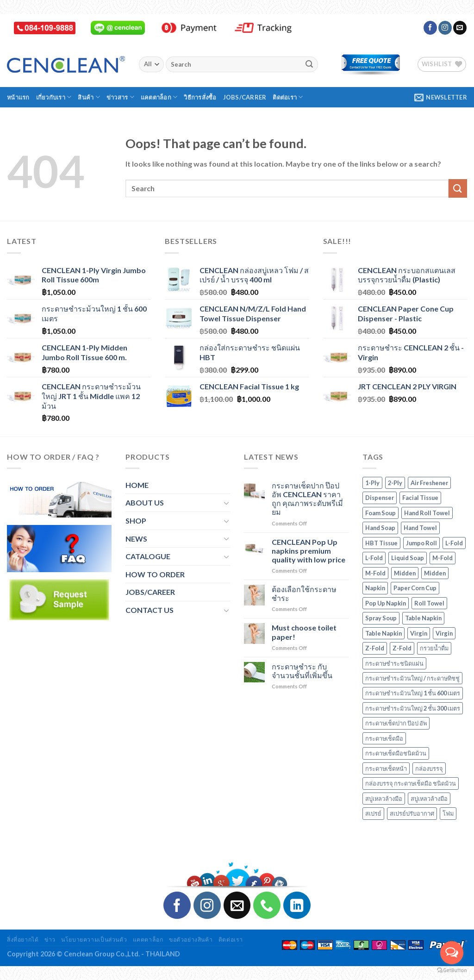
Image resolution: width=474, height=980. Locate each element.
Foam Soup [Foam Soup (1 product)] (380, 513)
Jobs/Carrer (245, 97)
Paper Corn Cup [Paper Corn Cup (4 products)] (415, 588)
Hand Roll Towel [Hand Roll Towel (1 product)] (427, 513)
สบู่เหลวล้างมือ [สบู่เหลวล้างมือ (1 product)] (429, 799)
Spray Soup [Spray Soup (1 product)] (381, 618)
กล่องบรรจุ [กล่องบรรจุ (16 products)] (429, 768)
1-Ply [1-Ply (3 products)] (372, 483)
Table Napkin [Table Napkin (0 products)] (423, 618)
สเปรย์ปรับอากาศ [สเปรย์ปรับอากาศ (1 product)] (412, 813)
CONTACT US (150, 610)
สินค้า (89, 97)
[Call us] (267, 905)
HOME (137, 485)
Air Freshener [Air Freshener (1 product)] (429, 483)
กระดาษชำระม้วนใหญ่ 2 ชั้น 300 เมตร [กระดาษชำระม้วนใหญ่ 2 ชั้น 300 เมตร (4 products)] (413, 708)
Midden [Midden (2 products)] (405, 573)
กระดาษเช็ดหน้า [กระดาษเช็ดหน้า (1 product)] (386, 768)
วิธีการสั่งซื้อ (200, 97)
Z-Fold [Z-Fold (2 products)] (375, 648)
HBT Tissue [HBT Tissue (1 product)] (381, 543)
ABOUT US (145, 502)
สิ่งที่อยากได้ (23, 939)
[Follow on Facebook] (430, 28)
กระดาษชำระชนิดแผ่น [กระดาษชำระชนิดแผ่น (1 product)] (394, 663)
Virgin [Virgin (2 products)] (419, 633)
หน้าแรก (18, 97)
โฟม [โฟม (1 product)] (448, 813)
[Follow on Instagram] (445, 28)
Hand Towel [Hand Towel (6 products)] (420, 528)
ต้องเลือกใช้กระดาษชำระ (304, 593)
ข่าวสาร (120, 97)
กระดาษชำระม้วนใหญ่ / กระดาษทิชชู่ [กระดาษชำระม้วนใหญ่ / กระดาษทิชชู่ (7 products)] (412, 678)
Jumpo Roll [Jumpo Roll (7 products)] (421, 543)
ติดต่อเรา (288, 97)
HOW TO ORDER (155, 574)
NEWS (136, 539)
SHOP (136, 521)
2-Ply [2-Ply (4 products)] (395, 483)
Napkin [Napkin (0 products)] (375, 588)
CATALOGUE (148, 556)
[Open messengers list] (452, 953)
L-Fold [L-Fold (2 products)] (454, 543)
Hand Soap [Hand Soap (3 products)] (380, 528)
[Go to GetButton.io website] (452, 971)
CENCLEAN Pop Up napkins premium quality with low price (309, 551)
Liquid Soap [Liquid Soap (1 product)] (408, 558)
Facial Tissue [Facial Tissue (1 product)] (420, 498)
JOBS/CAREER (150, 592)
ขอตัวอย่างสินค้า (191, 939)
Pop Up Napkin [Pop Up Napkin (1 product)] (386, 603)
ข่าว (50, 939)
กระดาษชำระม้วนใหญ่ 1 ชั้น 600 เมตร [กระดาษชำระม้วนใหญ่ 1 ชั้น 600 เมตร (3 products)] (413, 693)
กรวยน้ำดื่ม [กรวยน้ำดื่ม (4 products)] (434, 648)
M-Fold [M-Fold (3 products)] (443, 558)
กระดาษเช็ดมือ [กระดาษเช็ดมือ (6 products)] (384, 738)
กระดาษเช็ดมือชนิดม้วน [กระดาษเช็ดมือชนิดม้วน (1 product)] (396, 753)
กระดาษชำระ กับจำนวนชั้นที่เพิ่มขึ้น (302, 671)
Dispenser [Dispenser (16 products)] (380, 498)
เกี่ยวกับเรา (54, 97)
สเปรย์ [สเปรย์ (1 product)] (373, 813)
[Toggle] (226, 503)
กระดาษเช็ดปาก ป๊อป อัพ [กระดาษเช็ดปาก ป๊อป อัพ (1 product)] (396, 723)
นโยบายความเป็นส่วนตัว (94, 939)
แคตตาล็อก (159, 97)
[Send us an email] (460, 28)
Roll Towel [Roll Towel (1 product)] (429, 603)
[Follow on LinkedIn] (297, 905)
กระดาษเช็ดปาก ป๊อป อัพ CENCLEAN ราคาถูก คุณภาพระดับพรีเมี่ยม (307, 499)
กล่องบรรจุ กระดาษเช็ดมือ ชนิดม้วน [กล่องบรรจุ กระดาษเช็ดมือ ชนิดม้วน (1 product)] (411, 783)
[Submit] (309, 64)
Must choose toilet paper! (304, 632)
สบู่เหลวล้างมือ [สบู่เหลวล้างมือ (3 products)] (384, 799)
